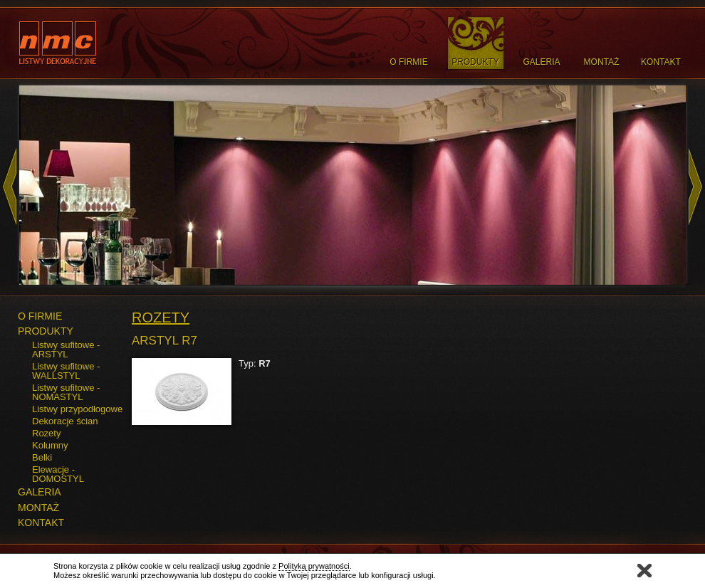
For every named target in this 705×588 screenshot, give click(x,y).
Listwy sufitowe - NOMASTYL (66, 392)
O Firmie (408, 62)
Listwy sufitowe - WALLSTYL (66, 371)
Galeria (541, 62)
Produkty (475, 62)
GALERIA (40, 492)
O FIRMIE (40, 316)
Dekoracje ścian (65, 421)
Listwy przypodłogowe (77, 409)
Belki (42, 457)
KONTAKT (41, 523)
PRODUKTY (46, 331)
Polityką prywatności (314, 566)
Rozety (46, 433)
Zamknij (644, 571)
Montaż (602, 62)
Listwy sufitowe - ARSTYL (66, 350)
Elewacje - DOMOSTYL (58, 474)
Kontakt (661, 62)
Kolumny (50, 445)
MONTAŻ (38, 508)
